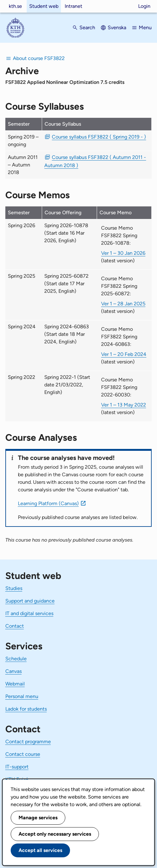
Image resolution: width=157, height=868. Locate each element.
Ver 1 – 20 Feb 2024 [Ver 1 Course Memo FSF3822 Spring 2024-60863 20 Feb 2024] (124, 354)
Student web (44, 6)
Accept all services (40, 850)
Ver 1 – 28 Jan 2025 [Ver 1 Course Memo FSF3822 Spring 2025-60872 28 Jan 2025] (123, 304)
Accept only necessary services (55, 834)
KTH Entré (17, 779)
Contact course (23, 754)
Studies (14, 588)
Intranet (73, 6)
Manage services (38, 818)
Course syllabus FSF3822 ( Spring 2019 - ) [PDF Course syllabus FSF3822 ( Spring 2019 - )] (99, 137)
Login (144, 6)
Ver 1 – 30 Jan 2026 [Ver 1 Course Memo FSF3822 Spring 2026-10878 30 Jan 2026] (123, 253)
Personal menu (22, 696)
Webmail (15, 684)
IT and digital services (29, 613)
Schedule (16, 659)
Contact (15, 626)
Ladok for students (26, 709)
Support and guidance (30, 601)
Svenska (117, 27)
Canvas (14, 671)
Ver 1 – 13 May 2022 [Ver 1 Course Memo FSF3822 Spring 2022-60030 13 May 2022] (124, 405)
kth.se (15, 6)
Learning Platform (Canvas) (48, 503)
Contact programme (28, 742)
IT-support (17, 767)
